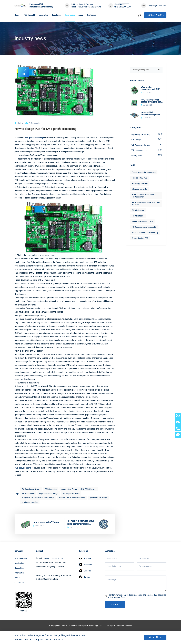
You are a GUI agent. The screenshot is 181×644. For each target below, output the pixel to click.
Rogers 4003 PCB (140, 179)
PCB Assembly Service (147, 145)
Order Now (155, 637)
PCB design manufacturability (145, 228)
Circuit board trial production (144, 173)
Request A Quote (155, 15)
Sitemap (128, 626)
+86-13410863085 (122, 4)
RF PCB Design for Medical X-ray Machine (145, 204)
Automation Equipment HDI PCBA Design (81, 489)
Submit (115, 605)
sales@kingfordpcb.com (157, 6)
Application (44, 15)
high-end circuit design (50, 493)
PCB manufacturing (147, 151)
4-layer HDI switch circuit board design (39, 498)
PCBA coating (52, 489)
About (81, 15)
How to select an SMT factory (46, 522)
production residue (30, 502)
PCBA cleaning (138, 211)
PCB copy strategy (140, 184)
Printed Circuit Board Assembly (75, 498)
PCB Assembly (30, 15)
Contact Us (92, 15)
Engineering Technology (147, 134)
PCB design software (32, 489)
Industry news (147, 156)
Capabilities (57, 15)
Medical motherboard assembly (146, 233)
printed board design (103, 498)
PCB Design (147, 140)
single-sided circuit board (143, 222)
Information (70, 15)
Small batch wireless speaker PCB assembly (145, 196)
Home (17, 15)
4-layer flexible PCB (141, 239)
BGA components (140, 190)
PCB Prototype (139, 217)
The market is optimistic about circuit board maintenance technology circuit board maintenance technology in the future (81, 523)
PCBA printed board (74, 493)
